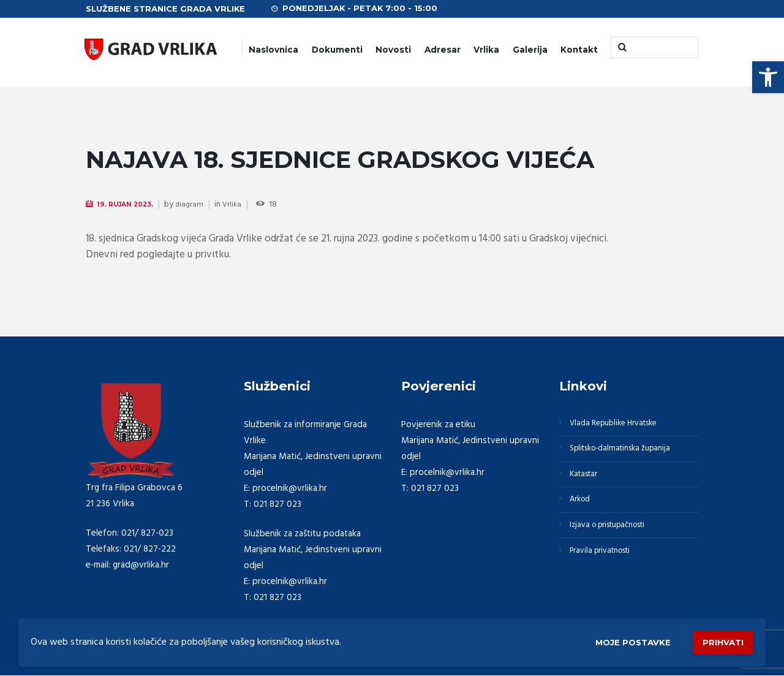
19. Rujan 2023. (130, 204)
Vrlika (486, 50)
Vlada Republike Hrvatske (622, 425)
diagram (198, 205)
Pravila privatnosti (607, 572)
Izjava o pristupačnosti (616, 543)
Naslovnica (273, 50)
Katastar (588, 484)
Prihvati (718, 640)
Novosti (393, 50)
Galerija (530, 50)
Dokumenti (337, 50)
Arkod (584, 514)
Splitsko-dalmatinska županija (629, 455)
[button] (768, 77)
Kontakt (579, 50)
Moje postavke (614, 640)
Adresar (443, 50)
